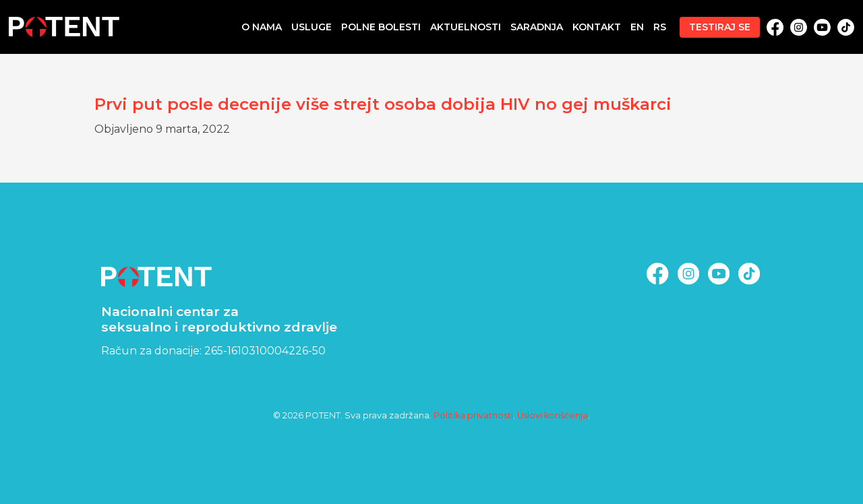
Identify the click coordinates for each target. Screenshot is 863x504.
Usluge (311, 27)
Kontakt (597, 27)
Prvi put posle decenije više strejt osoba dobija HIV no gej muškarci (383, 104)
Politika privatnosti (473, 415)
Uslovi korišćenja (553, 415)
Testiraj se (720, 27)
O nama (262, 27)
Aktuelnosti (466, 27)
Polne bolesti (381, 27)
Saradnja (537, 27)
